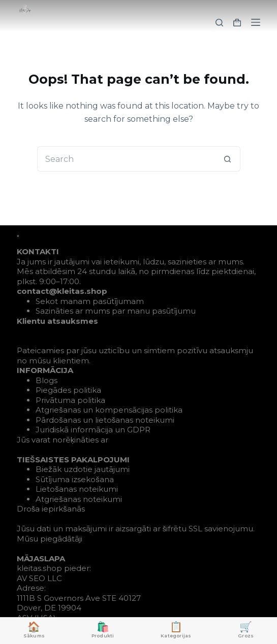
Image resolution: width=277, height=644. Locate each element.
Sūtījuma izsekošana (75, 479)
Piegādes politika (68, 390)
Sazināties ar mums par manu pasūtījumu (116, 311)
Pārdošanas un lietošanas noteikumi (105, 420)
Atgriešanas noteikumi (79, 499)
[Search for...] (126, 159)
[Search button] (228, 159)
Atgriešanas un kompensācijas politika (109, 410)
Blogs (47, 380)
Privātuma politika (70, 400)
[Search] (219, 23)
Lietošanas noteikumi (77, 489)
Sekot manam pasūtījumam (90, 301)
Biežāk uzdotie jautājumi (83, 469)
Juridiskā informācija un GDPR (93, 430)
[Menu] (256, 22)
